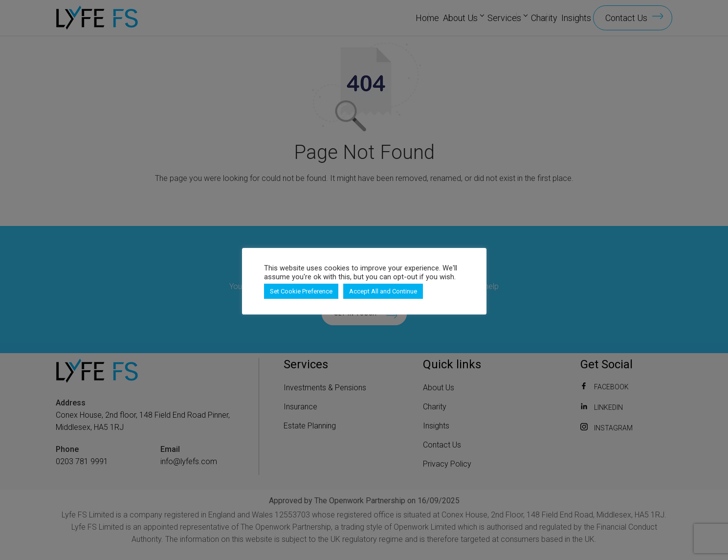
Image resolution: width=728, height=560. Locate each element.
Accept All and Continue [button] (383, 291)
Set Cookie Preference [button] (301, 291)
